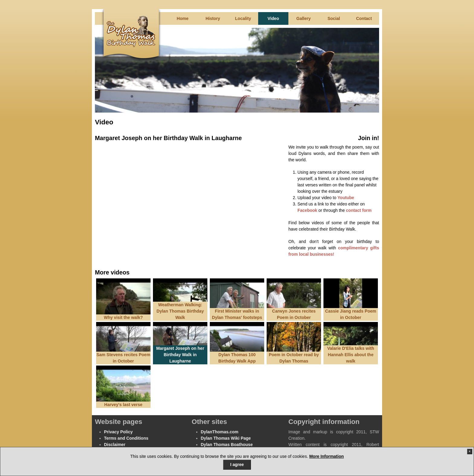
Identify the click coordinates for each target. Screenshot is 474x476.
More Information (326, 456)
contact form (359, 210)
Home (183, 18)
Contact (364, 18)
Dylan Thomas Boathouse (227, 445)
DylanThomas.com (219, 432)
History (213, 18)
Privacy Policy (118, 432)
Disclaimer (115, 445)
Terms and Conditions (126, 438)
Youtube (346, 198)
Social (334, 18)
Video (273, 18)
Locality (243, 18)
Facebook (307, 210)
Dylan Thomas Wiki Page (226, 438)
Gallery (303, 18)
